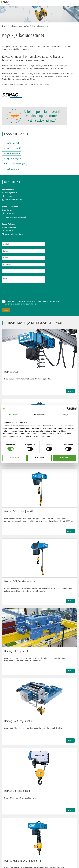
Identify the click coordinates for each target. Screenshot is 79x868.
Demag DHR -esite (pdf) (12, 159)
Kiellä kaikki (15, 458)
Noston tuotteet (24, 26)
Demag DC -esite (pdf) (11, 143)
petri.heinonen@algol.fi (14, 200)
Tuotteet (13, 26)
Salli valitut (39, 458)
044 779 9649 (10, 214)
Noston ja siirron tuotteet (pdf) (14, 164)
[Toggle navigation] (76, 3)
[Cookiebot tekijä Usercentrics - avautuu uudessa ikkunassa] (67, 409)
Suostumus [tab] (14, 415)
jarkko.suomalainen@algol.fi (15, 217)
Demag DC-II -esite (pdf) (12, 148)
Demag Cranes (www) (11, 169)
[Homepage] (8, 3)
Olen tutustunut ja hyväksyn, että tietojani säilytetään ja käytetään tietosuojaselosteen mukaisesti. (33, 303)
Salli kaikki (64, 458)
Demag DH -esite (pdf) (12, 153)
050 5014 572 (10, 196)
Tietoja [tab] (65, 415)
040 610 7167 (10, 231)
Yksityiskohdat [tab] (39, 415)
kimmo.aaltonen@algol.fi (14, 234)
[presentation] (19, 290)
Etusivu (5, 26)
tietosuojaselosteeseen (25, 301)
